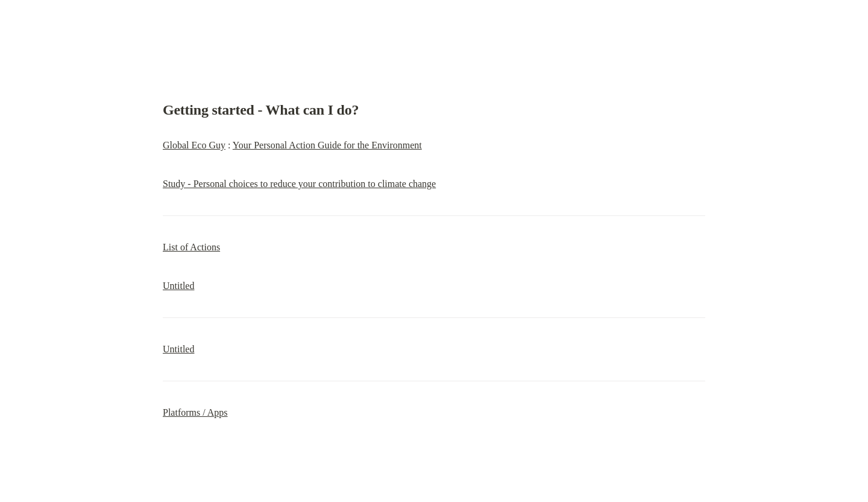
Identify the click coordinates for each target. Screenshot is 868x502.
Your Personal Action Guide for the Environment (327, 145)
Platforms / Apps (195, 412)
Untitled (178, 286)
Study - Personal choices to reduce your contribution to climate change (299, 184)
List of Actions (191, 247)
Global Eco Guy (194, 145)
